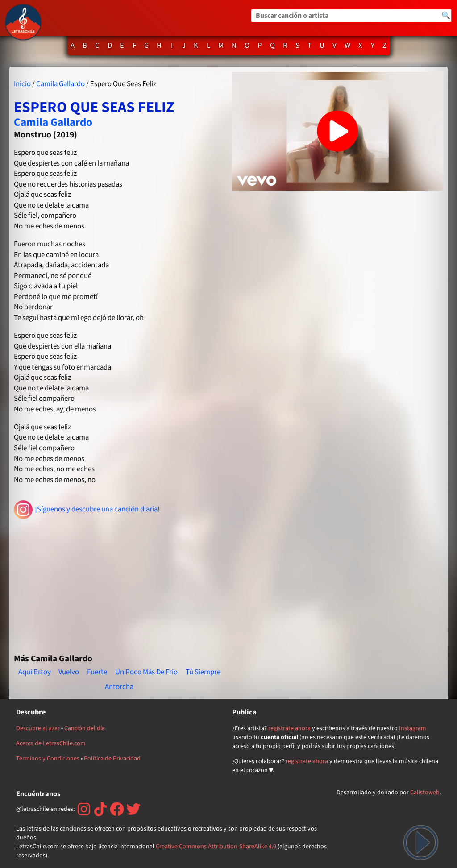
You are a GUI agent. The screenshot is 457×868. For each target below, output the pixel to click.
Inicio (22, 84)
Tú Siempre (203, 672)
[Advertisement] (119, 582)
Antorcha (119, 687)
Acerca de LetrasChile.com (51, 743)
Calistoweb (425, 793)
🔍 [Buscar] (446, 16)
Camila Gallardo (60, 84)
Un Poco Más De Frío (146, 672)
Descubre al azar (38, 728)
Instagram (413, 728)
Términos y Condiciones (48, 759)
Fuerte (97, 672)
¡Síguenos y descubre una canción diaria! (87, 510)
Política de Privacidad (112, 759)
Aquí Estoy (35, 672)
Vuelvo (69, 672)
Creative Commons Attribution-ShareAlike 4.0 (216, 847)
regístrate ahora (289, 728)
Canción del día (85, 728)
